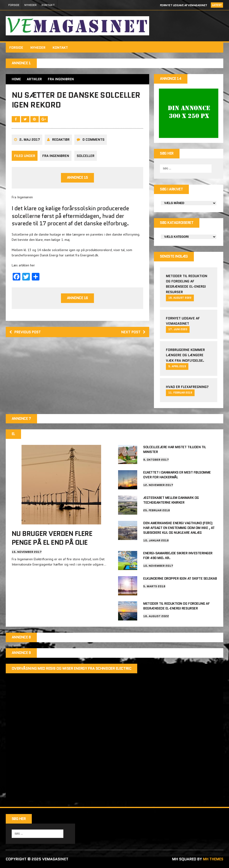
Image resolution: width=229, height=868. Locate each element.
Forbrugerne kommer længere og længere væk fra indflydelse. (185, 357)
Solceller (86, 158)
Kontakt (48, 5)
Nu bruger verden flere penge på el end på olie (52, 540)
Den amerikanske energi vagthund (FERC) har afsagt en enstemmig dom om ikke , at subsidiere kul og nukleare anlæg (179, 528)
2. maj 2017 (30, 142)
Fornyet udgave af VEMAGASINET (184, 5)
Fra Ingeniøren (56, 158)
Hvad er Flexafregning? (187, 388)
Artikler (35, 79)
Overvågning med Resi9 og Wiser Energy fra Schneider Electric (72, 668)
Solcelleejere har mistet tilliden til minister (174, 451)
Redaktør (61, 142)
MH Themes (212, 859)
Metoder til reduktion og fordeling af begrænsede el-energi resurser (176, 605)
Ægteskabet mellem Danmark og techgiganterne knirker (171, 501)
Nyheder (30, 5)
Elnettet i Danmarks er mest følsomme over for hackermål (177, 476)
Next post (133, 335)
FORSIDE (14, 5)
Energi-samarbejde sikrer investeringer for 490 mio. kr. (178, 555)
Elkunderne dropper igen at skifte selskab (180, 578)
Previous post (27, 335)
